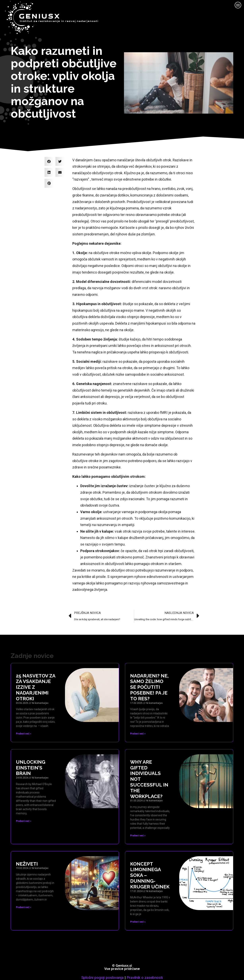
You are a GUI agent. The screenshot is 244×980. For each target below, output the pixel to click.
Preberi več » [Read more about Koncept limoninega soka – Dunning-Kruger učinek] (138, 908)
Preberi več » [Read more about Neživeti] (24, 894)
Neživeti (27, 850)
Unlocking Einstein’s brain (31, 754)
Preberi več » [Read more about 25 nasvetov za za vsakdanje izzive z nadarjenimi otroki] (24, 720)
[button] (49, 148)
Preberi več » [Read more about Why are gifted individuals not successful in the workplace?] (138, 822)
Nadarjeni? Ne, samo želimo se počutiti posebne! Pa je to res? (149, 673)
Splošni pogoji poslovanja (102, 964)
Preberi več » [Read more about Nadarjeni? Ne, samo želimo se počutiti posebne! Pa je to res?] (138, 720)
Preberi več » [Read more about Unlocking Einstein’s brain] (24, 807)
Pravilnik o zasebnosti (145, 964)
